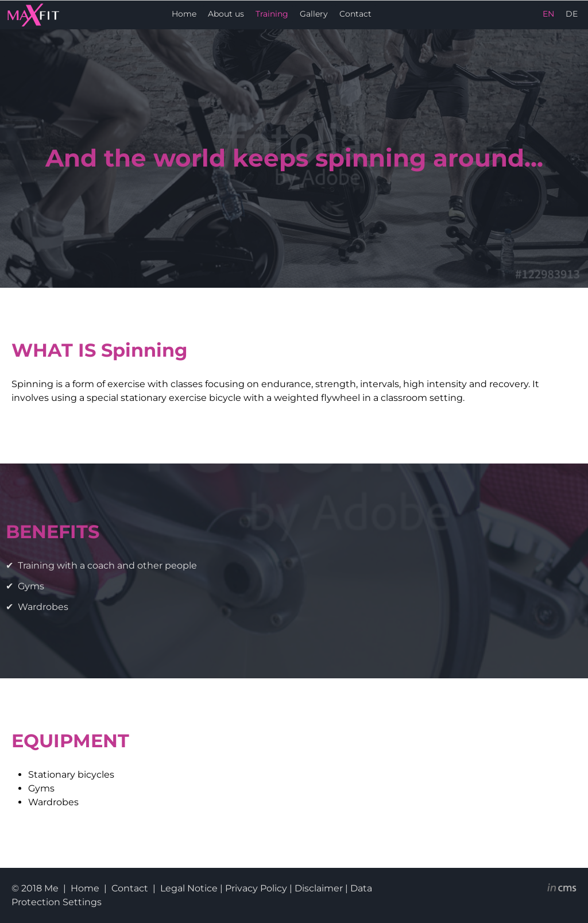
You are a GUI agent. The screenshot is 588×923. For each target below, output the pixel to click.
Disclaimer (319, 888)
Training (272, 14)
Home (184, 14)
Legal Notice (189, 888)
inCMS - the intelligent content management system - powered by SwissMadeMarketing (562, 889)
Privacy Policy (256, 888)
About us (226, 14)
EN (548, 14)
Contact (355, 14)
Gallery (314, 14)
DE (572, 14)
